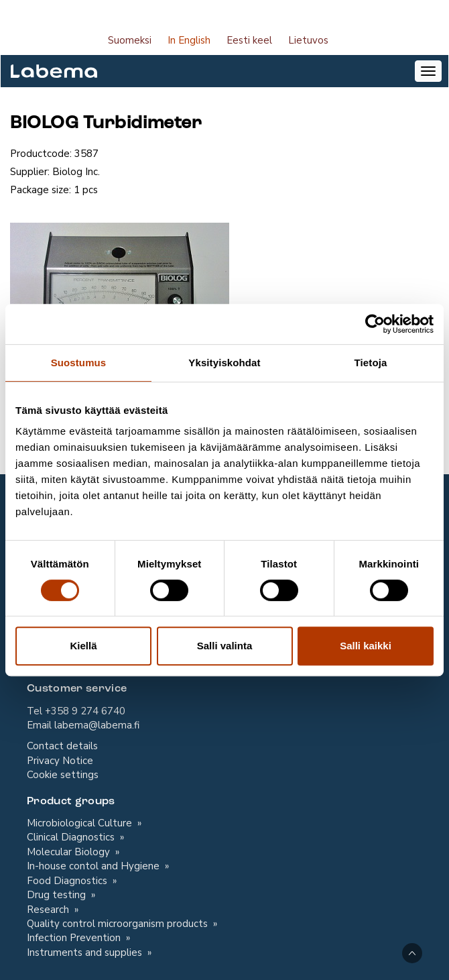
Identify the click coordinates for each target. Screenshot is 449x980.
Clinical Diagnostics (72, 837)
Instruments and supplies (86, 952)
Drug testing (58, 895)
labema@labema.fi (97, 725)
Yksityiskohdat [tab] (224, 363)
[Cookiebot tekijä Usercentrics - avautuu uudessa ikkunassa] (375, 324)
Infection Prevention (75, 938)
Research (49, 910)
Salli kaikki (366, 646)
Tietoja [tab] (371, 363)
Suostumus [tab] (79, 363)
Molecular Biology (70, 852)
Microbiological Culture (81, 823)
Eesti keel (249, 40)
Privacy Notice (60, 761)
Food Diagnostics (68, 881)
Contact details (62, 746)
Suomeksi (130, 40)
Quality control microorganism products (119, 924)
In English (189, 40)
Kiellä (83, 646)
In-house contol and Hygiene (94, 866)
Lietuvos (308, 40)
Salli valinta (225, 646)
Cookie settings (63, 775)
